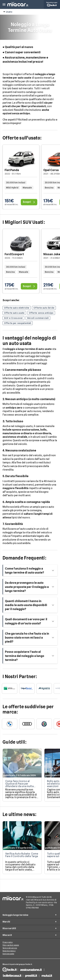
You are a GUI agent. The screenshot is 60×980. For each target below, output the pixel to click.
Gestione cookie (8, 954)
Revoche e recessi (9, 951)
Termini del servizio (10, 948)
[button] (4, 5)
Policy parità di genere (11, 945)
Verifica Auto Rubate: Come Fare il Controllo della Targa (22, 855)
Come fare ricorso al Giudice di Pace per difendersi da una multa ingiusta (19, 785)
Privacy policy (8, 942)
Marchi (6, 922)
